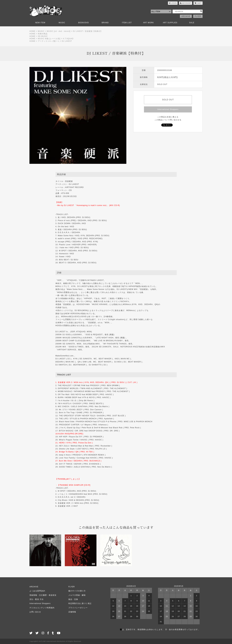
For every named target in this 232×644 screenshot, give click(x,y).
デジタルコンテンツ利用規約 (42, 608)
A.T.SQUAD (68, 39)
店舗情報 (72, 612)
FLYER (198, 16)
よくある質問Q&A (37, 591)
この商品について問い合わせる (168, 120)
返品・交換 (73, 599)
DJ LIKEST (67, 41)
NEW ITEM (40, 23)
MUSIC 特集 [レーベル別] (49, 39)
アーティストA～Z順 (47, 41)
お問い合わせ (35, 612)
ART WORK (148, 23)
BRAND (105, 23)
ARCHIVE (186, 16)
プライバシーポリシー (78, 608)
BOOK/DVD (84, 23)
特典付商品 (43, 34)
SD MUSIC (43, 36)
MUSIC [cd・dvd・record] (59, 31)
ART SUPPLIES (170, 23)
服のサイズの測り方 (77, 591)
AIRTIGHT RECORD (74, 187)
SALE (192, 23)
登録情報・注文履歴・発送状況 (43, 595)
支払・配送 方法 (36, 599)
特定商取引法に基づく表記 (80, 603)
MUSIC (62, 23)
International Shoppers (168, 109)
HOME (32, 31)
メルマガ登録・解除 (77, 595)
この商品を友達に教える (168, 117)
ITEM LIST (127, 23)
